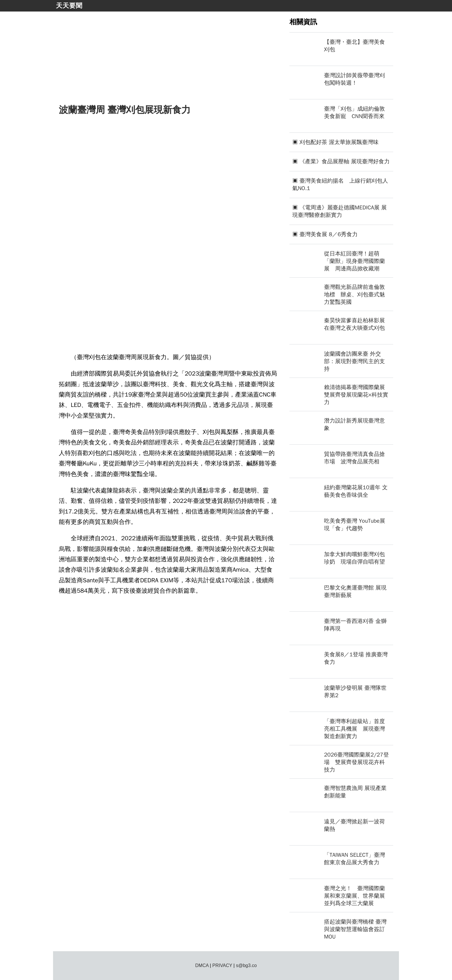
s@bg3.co (246, 965)
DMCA (202, 965)
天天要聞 (69, 6)
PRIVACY (222, 965)
